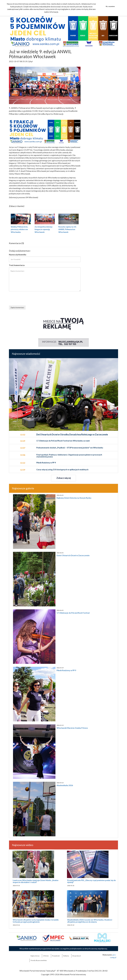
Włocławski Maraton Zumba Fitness (72, 728)
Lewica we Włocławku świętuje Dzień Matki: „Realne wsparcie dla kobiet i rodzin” (36, 881)
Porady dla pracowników (39, 960)
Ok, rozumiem (110, 6)
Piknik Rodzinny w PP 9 (66, 670)
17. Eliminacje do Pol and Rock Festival (73, 613)
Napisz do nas (35, 956)
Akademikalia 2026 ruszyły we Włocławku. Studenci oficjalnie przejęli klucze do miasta (90, 921)
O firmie (46, 956)
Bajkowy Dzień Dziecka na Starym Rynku (74, 498)
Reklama (66, 956)
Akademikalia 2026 (65, 785)
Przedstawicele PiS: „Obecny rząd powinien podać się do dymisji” (91, 881)
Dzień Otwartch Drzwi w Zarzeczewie (73, 555)
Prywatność (56, 956)
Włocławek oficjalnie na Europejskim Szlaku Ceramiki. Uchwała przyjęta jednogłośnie (36, 921)
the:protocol (77, 956)
